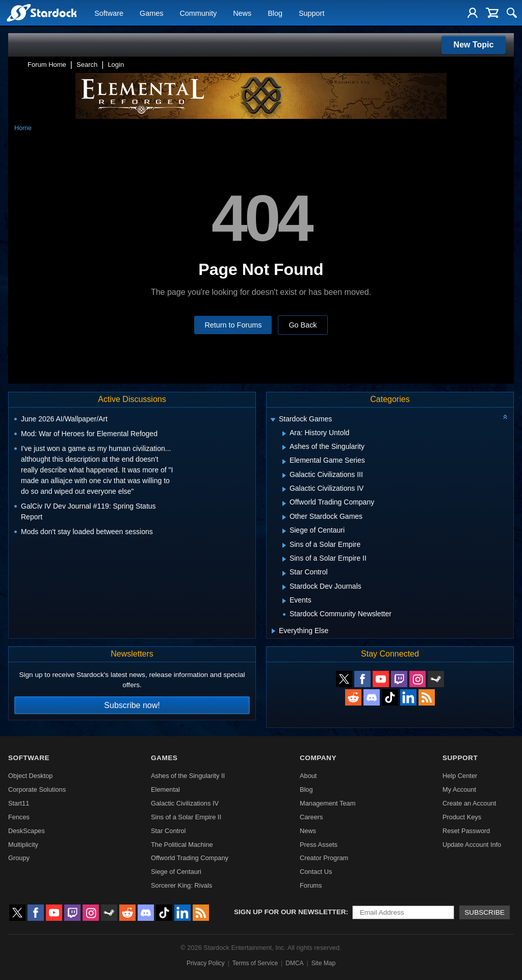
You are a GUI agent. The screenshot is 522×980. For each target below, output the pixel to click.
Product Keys (462, 817)
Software (109, 13)
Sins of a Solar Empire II (186, 817)
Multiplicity (23, 845)
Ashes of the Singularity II (188, 776)
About (308, 776)
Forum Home (47, 65)
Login (116, 65)
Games (151, 13)
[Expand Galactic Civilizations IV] (284, 489)
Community (198, 13)
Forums (311, 885)
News (242, 13)
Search (87, 65)
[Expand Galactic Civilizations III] (284, 475)
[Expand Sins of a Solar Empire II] (284, 559)
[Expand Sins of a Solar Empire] (284, 545)
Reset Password (466, 831)
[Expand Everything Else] (273, 631)
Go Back (303, 325)
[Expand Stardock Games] (273, 420)
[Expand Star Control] (284, 573)
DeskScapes (27, 831)
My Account (459, 789)
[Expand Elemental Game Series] (284, 462)
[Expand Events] (284, 601)
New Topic (474, 45)
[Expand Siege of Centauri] (284, 531)
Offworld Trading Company (190, 858)
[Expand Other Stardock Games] (284, 517)
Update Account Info (472, 845)
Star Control (168, 831)
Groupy (19, 858)
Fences (19, 817)
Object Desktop (31, 776)
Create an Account (469, 803)
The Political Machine (182, 845)
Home (23, 128)
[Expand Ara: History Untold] (284, 434)
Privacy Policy (206, 963)
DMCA (294, 963)
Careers (311, 817)
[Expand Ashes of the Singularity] (284, 447)
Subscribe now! (132, 705)
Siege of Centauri (176, 872)
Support (311, 13)
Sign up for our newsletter (290, 912)
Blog (275, 13)
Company (318, 758)
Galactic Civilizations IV (185, 803)
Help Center (460, 776)
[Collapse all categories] (505, 417)
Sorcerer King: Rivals (181, 885)
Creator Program (324, 858)
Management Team (328, 803)
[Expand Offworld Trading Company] (284, 504)
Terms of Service (255, 963)
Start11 (19, 803)
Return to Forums (233, 325)
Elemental (165, 789)
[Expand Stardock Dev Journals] (284, 587)
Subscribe (485, 912)
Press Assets (319, 845)
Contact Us (316, 872)
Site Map (323, 963)
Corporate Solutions (37, 789)
